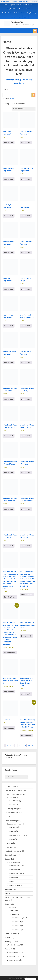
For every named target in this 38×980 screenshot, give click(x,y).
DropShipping (31, 13)
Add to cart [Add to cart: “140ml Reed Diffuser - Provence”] (26, 472)
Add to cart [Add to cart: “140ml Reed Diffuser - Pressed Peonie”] (9, 472)
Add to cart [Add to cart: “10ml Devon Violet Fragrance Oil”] (9, 362)
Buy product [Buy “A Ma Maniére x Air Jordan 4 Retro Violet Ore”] (9, 691)
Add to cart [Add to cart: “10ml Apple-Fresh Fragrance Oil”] (9, 179)
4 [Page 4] (13, 745)
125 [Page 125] (20, 745)
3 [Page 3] (10, 745)
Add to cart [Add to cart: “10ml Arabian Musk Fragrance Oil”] (26, 179)
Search (5, 89)
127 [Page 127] (29, 745)
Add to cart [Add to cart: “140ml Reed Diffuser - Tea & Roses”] (9, 546)
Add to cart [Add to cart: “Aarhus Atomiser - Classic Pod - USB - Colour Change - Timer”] (26, 694)
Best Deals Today (18, 22)
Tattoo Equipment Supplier (13, 5)
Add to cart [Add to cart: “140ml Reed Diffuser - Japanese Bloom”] (9, 436)
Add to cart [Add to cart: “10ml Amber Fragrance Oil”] (9, 142)
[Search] (33, 95)
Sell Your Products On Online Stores (13, 13)
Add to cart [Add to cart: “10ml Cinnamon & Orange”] (26, 289)
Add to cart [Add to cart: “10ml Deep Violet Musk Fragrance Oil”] (26, 326)
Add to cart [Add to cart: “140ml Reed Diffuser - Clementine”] (9, 399)
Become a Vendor (16, 17)
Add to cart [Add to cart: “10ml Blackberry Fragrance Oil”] (9, 252)
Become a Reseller (25, 9)
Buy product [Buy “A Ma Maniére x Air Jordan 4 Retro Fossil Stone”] (26, 636)
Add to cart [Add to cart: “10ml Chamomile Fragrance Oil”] (26, 252)
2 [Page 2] (8, 745)
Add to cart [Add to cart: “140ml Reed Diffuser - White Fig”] (26, 546)
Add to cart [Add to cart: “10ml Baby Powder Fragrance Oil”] (9, 216)
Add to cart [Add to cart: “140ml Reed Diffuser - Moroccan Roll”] (26, 436)
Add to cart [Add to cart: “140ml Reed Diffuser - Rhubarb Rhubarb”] (9, 509)
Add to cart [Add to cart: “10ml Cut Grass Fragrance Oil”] (9, 326)
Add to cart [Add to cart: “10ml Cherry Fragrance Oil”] (9, 289)
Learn (26, 17)
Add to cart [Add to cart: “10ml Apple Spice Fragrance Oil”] (26, 142)
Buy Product (26, 735)
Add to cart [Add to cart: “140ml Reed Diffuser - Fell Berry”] (26, 399)
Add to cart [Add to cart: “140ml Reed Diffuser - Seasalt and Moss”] (26, 509)
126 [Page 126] (24, 745)
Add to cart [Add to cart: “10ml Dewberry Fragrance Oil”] (26, 362)
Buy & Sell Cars (12, 9)
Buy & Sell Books (28, 5)
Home (12, 98)
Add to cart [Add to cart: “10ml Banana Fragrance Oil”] (26, 216)
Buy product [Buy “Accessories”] (9, 728)
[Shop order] (24, 109)
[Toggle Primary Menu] (35, 31)
